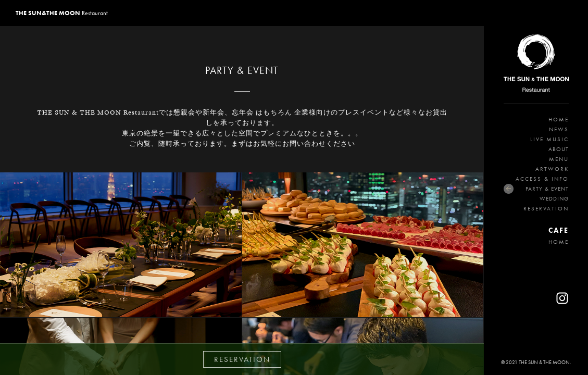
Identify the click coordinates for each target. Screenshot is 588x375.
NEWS (559, 129)
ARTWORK (552, 169)
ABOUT (559, 149)
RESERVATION (546, 208)
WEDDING (554, 198)
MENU (559, 159)
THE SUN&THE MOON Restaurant (536, 65)
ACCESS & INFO (542, 179)
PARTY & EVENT (547, 189)
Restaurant (62, 13)
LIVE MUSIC (549, 139)
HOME (559, 119)
